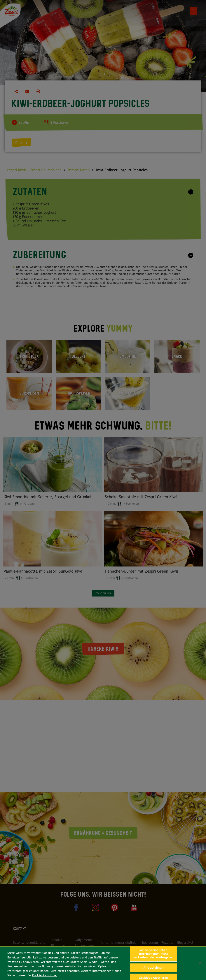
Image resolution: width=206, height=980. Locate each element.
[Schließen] (200, 963)
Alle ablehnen (153, 968)
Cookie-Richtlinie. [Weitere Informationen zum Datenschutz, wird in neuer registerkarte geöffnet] (45, 975)
